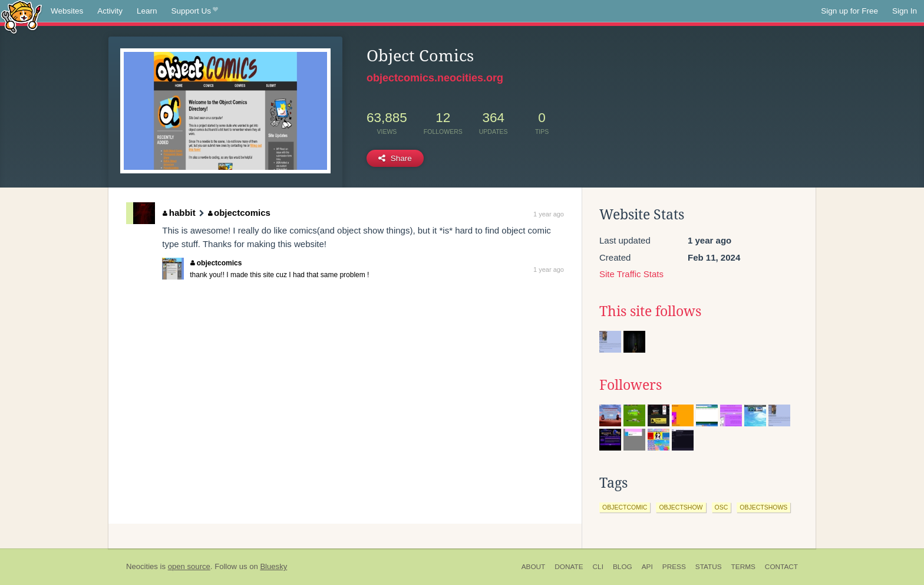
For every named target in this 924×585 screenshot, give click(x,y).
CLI (598, 567)
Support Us (195, 11)
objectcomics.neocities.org (435, 78)
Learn (147, 11)
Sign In (905, 11)
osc (722, 507)
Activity (110, 11)
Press (674, 567)
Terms (743, 567)
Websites (67, 11)
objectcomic (625, 507)
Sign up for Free (849, 11)
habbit (179, 213)
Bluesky (273, 566)
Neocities (142, 566)
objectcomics (239, 213)
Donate (569, 567)
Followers (631, 385)
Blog (623, 567)
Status (709, 567)
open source (189, 566)
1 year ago (549, 214)
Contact (781, 567)
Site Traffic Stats (631, 274)
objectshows (763, 507)
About (534, 567)
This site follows (650, 311)
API (647, 567)
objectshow (681, 507)
